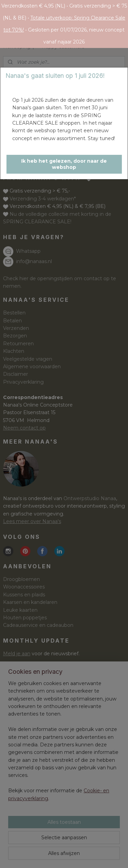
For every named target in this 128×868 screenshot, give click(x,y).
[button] (64, 164)
